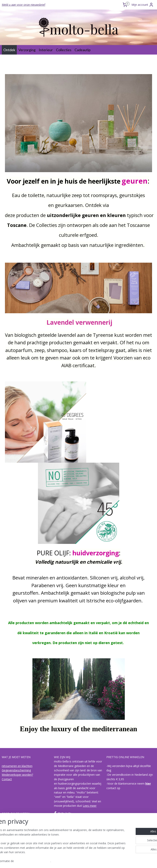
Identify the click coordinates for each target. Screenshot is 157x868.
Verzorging (27, 50)
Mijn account (143, 5)
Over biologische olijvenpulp (20, 822)
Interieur (46, 50)
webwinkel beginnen (86, 861)
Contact (7, 779)
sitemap (62, 861)
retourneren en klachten (17, 766)
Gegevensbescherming (16, 770)
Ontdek (9, 50)
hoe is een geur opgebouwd (20, 827)
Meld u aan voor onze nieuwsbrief (24, 5)
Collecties (64, 50)
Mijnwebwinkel (120, 861)
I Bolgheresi (9, 836)
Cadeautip (83, 50)
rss (70, 861)
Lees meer (90, 806)
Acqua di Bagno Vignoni (17, 840)
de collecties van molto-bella (20, 831)
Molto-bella (63, 813)
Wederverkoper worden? (17, 775)
